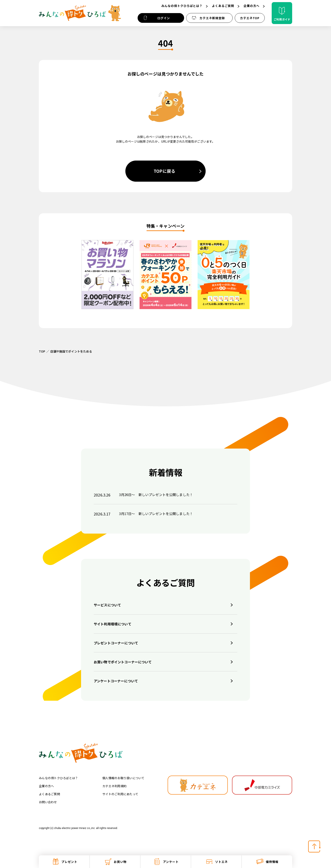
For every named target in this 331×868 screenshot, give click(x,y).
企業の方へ (46, 786)
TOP (42, 351)
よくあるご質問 (49, 794)
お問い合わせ (48, 802)
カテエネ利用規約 (114, 786)
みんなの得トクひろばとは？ (58, 778)
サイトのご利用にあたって (120, 794)
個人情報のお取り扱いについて (123, 778)
